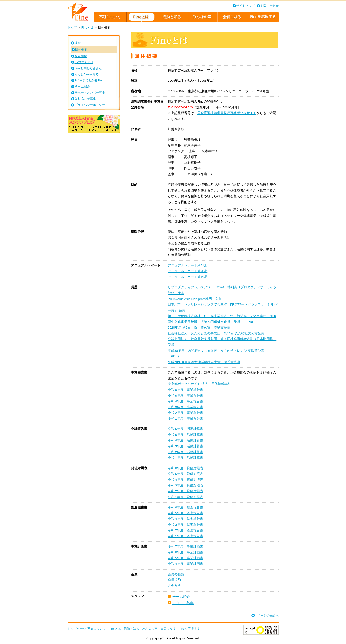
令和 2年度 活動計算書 (185, 452)
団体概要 (81, 50)
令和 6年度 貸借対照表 (185, 468)
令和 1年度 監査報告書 (185, 536)
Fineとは (87, 28)
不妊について (97, 629)
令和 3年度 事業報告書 (185, 407)
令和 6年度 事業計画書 (185, 552)
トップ (72, 28)
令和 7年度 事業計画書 (185, 546)
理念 (78, 43)
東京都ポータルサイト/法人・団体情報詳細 (199, 384)
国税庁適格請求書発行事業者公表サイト (227, 113)
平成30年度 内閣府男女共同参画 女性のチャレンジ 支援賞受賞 (216, 351)
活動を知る (131, 629)
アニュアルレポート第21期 (188, 265)
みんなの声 (150, 629)
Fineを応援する (189, 629)
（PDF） (251, 322)
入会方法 (174, 586)
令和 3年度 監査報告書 (185, 525)
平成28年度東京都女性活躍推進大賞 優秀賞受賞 (204, 362)
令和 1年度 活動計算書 (185, 458)
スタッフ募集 (183, 603)
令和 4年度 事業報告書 (185, 401)
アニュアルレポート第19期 (188, 277)
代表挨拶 (81, 56)
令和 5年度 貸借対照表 (185, 474)
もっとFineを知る (87, 74)
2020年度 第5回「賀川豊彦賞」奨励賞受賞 (199, 328)
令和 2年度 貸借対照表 (185, 491)
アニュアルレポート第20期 (188, 271)
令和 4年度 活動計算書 (185, 440)
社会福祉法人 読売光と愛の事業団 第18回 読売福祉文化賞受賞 (216, 333)
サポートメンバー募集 (90, 93)
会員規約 (174, 580)
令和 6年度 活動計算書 (185, 429)
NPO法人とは (84, 62)
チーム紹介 (181, 597)
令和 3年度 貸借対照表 (185, 485)
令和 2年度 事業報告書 (185, 413)
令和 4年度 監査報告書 (185, 519)
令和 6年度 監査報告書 (185, 507)
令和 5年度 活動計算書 (185, 435)
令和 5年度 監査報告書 (185, 513)
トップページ (77, 629)
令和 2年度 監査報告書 (185, 530)
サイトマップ (245, 6)
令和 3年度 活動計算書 (185, 446)
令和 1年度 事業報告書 (185, 419)
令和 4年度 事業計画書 (185, 564)
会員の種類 (176, 574)
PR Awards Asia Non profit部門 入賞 (195, 299)
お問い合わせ (270, 6)
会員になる (168, 629)
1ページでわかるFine (89, 80)
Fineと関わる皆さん (88, 68)
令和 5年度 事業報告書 (185, 396)
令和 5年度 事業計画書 (185, 558)
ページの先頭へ (268, 616)
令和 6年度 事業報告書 (185, 390)
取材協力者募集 (85, 99)
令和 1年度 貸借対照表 (185, 497)
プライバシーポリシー (90, 105)
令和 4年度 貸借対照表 (185, 480)
